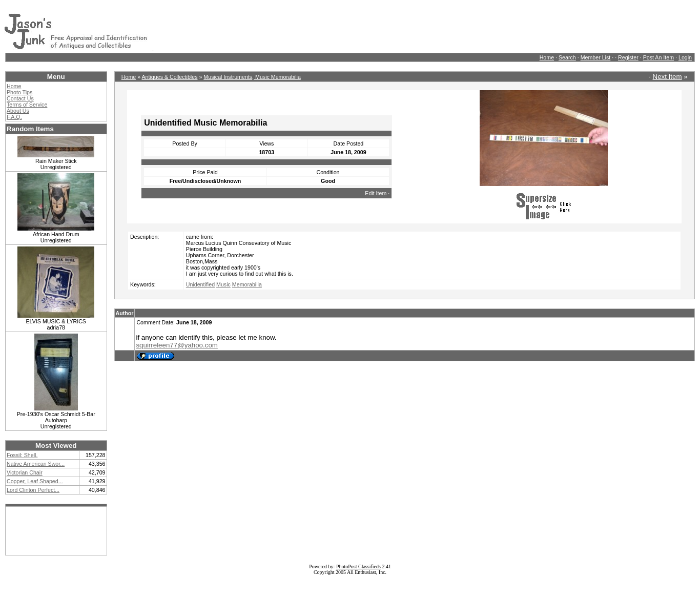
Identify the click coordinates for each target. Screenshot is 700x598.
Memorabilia (247, 284)
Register (628, 57)
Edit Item (376, 193)
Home (547, 57)
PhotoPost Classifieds (358, 566)
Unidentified (200, 284)
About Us (18, 111)
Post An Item (658, 57)
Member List (596, 57)
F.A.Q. (14, 117)
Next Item (667, 77)
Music (223, 284)
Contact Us (20, 98)
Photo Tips (19, 92)
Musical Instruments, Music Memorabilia (252, 77)
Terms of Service (27, 105)
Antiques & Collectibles (169, 77)
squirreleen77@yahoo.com (177, 345)
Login (685, 57)
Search (567, 57)
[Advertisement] (340, 27)
